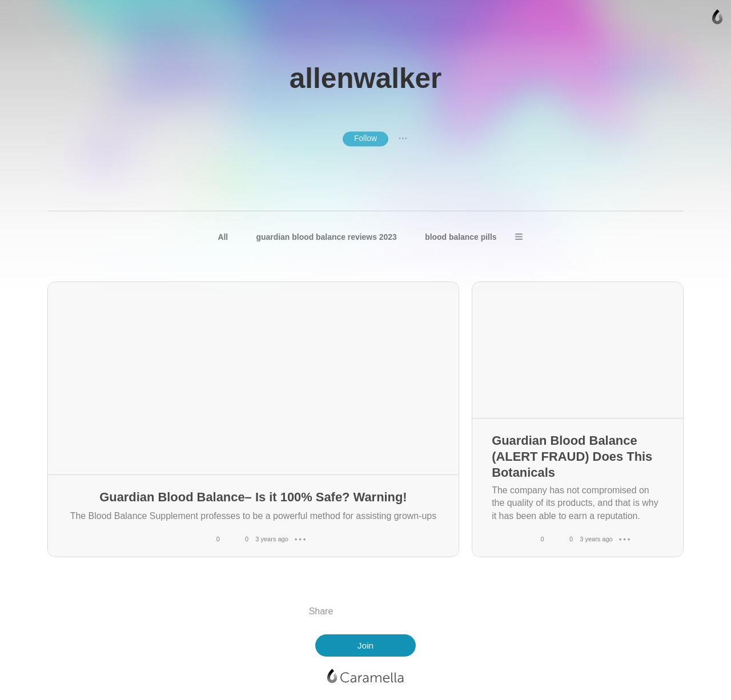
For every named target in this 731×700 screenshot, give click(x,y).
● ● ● (403, 139)
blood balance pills (461, 237)
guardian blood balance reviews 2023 (327, 237)
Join (365, 645)
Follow (365, 138)
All (223, 237)
